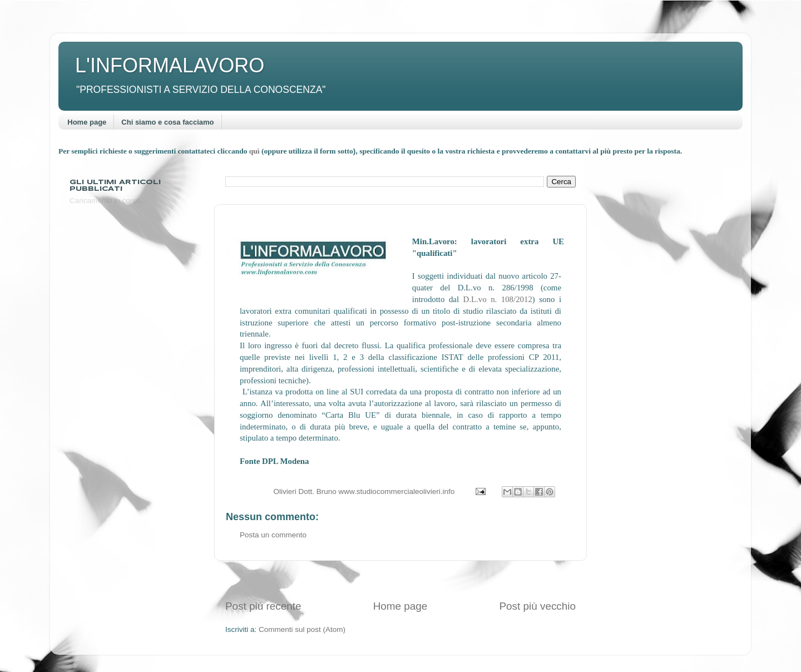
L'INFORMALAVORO (170, 65)
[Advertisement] (400, 580)
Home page (87, 122)
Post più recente (263, 606)
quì (255, 151)
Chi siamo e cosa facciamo (167, 122)
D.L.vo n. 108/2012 (498, 299)
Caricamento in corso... (108, 201)
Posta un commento (273, 535)
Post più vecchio (537, 606)
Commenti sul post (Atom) (302, 629)
